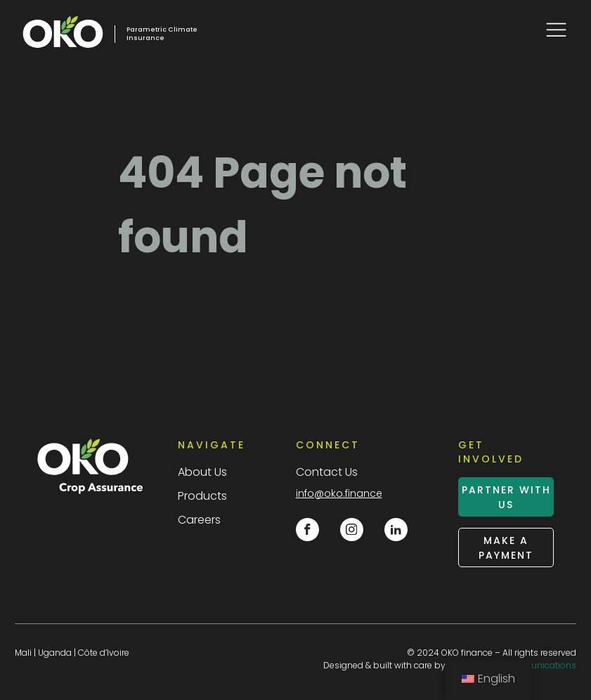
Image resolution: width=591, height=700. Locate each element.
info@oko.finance (339, 493)
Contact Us (327, 472)
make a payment (506, 548)
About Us (202, 472)
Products (202, 496)
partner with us (506, 497)
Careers (199, 520)
